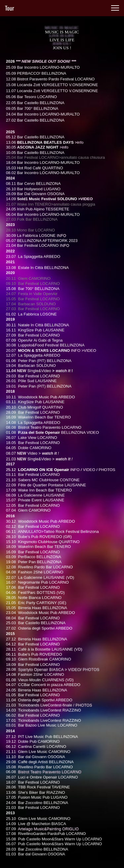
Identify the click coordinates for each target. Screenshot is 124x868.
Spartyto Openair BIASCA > (44, 649)
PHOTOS (82, 681)
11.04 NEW (20, 379)
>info (77, 173)
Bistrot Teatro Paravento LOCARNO (51, 741)
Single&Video (41, 379)
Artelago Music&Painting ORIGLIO (49, 793)
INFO (62, 257)
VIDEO (84, 224)
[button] (115, 8)
